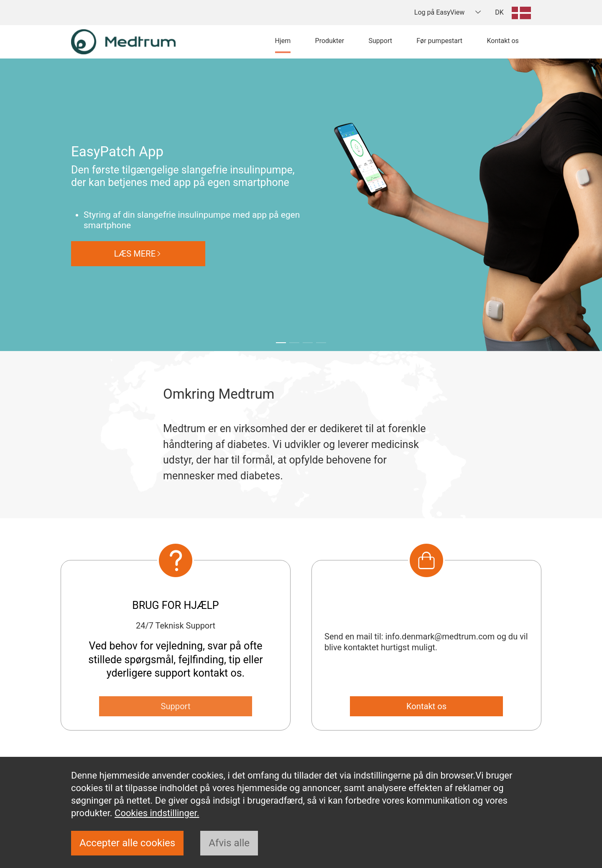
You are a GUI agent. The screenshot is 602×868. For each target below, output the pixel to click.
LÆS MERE (138, 253)
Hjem (283, 41)
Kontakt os (503, 41)
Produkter (330, 41)
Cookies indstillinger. (157, 811)
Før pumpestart (439, 41)
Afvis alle (233, 843)
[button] (281, 343)
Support (380, 41)
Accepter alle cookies (129, 843)
